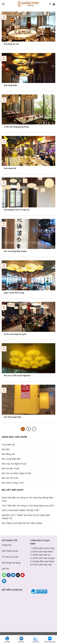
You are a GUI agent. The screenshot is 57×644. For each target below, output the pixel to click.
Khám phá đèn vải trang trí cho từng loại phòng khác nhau (28, 499)
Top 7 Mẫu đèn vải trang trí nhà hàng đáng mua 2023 (28, 506)
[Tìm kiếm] (50, 4)
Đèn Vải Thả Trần (10, 478)
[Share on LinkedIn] (4, 581)
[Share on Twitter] (13, 575)
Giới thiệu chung (10, 551)
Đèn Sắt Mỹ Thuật (11, 468)
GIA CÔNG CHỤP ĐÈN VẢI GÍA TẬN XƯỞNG (22, 523)
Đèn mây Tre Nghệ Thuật (14, 464)
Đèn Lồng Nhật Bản (11, 459)
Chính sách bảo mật (42, 565)
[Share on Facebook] (9, 575)
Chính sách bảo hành (43, 552)
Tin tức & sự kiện (10, 557)
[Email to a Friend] (18, 575)
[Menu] (3, 4)
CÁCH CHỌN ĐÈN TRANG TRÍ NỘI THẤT (21, 510)
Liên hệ (5, 569)
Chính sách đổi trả (41, 555)
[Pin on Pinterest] (23, 575)
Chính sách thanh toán (44, 548)
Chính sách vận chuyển (44, 558)
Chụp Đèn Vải (8, 445)
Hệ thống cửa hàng (11, 563)
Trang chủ (7, 545)
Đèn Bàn (6, 449)
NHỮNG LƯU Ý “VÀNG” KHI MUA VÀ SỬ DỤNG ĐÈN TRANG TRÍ (26, 517)
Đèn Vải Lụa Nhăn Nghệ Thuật (16, 473)
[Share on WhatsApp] (4, 575)
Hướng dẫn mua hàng (43, 561)
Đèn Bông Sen (8, 454)
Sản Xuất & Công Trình (13, 483)
